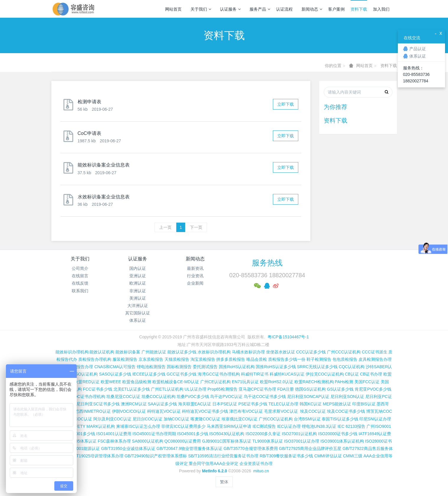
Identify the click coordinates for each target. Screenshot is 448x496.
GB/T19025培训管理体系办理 (96, 456)
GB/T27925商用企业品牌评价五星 (310, 448)
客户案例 (336, 9)
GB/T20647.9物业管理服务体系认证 (189, 448)
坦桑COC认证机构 (158, 397)
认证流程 (284, 9)
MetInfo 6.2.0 (215, 471)
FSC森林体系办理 (114, 441)
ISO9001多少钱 (80, 434)
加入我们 (381, 9)
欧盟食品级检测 (137, 382)
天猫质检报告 (177, 359)
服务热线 (267, 263)
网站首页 (173, 9)
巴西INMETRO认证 (93, 411)
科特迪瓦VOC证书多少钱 (205, 411)
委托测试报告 (205, 367)
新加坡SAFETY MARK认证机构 (86, 426)
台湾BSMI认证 (307, 419)
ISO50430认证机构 (227, 434)
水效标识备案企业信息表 (104, 197)
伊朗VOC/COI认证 (129, 411)
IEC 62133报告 (351, 426)
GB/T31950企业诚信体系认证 (128, 448)
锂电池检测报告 (151, 367)
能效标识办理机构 (72, 352)
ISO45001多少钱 (192, 434)
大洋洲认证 (138, 306)
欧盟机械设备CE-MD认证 (176, 382)
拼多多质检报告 (231, 359)
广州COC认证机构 (276, 419)
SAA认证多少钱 (162, 404)
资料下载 (359, 9)
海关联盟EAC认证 (195, 404)
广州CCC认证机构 (344, 352)
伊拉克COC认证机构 (325, 374)
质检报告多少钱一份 (287, 359)
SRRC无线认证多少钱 (317, 367)
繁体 (224, 482)
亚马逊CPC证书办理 (258, 389)
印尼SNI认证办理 (375, 419)
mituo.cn (261, 471)
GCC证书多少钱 (181, 374)
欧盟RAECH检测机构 (314, 382)
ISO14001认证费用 (114, 434)
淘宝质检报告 (203, 359)
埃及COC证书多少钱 (346, 411)
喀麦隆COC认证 (205, 419)
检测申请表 (89, 102)
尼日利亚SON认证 (347, 397)
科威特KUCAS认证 (287, 374)
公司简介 (80, 268)
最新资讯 (195, 268)
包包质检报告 (345, 359)
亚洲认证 (138, 276)
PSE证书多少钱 (253, 404)
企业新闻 (195, 283)
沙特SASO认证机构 (80, 374)
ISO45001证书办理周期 (154, 434)
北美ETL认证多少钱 (132, 389)
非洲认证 (138, 291)
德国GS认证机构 (310, 389)
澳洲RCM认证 (134, 404)
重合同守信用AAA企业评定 (214, 464)
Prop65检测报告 (222, 389)
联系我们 (80, 291)
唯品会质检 (257, 359)
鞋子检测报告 (319, 359)
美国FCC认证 (367, 382)
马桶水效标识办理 (248, 352)
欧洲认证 (138, 283)
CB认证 (352, 374)
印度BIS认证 (364, 404)
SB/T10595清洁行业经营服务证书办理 (223, 456)
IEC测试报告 (264, 426)
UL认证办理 (196, 389)
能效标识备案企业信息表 (104, 165)
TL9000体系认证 (268, 441)
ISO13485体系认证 (79, 441)
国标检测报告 (179, 367)
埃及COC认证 (313, 411)
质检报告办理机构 (95, 359)
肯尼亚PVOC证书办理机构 (81, 397)
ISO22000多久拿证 (263, 434)
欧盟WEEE (111, 382)
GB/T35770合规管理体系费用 (251, 448)
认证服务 (230, 9)
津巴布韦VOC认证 (247, 411)
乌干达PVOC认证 (226, 397)
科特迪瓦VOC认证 (164, 411)
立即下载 (286, 104)
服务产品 (260, 9)
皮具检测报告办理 (375, 359)
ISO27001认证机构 (299, 434)
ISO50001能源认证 (82, 448)
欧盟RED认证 (87, 382)
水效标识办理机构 (214, 352)
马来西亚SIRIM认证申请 (229, 426)
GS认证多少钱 (340, 389)
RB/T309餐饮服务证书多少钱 (286, 456)
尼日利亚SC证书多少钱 (98, 404)
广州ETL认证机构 (167, 389)
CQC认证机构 (352, 367)
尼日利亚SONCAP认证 (308, 397)
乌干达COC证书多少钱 (265, 397)
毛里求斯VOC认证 (281, 411)
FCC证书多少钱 (98, 389)
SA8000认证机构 (148, 441)
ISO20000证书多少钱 (338, 434)
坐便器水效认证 (281, 352)
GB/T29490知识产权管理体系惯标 (156, 456)
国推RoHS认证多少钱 (276, 367)
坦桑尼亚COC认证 (123, 397)
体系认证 (138, 320)
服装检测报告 (125, 359)
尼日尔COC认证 (148, 419)
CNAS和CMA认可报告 (115, 367)
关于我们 (201, 9)
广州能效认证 (154, 352)
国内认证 (138, 268)
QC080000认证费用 (183, 441)
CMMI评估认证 (328, 456)
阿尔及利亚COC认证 (112, 419)
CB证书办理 (371, 374)
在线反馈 (80, 283)
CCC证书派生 (374, 352)
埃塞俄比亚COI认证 (240, 419)
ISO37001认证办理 (302, 441)
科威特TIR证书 (255, 374)
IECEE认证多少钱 (149, 374)
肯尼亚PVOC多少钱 (373, 389)
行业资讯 (195, 276)
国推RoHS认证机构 (237, 367)
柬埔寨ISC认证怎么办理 (138, 426)
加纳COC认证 (176, 419)
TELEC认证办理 (283, 404)
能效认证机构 (102, 352)
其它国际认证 (138, 313)
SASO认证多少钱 (115, 374)
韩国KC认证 (311, 404)
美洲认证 (138, 298)
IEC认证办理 (289, 426)
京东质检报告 (151, 359)
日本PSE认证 (225, 404)
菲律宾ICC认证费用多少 (183, 426)
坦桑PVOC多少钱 (193, 397)
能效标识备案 (128, 352)
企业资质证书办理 (256, 464)
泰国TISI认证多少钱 (340, 419)
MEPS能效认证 (337, 404)
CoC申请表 (89, 133)
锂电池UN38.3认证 (319, 426)
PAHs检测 (344, 382)
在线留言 (80, 276)
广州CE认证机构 (215, 382)
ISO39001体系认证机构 (342, 441)
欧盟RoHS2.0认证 (277, 382)
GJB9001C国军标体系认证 (227, 441)
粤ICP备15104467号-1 (288, 337)
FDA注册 (286, 389)
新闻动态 (312, 9)
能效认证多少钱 (182, 352)
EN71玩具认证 (245, 382)
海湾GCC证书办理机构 (219, 374)
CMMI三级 (352, 456)
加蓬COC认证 (79, 419)
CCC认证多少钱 (311, 352)
